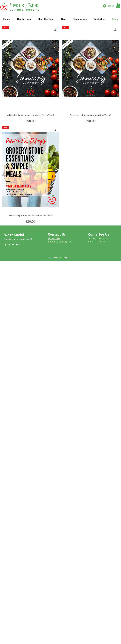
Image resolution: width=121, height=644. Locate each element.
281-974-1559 (54, 239)
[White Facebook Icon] (6, 245)
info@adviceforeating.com (60, 241)
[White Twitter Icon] (13, 245)
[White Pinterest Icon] (20, 245)
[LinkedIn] (17, 245)
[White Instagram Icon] (9, 245)
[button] (118, 5)
